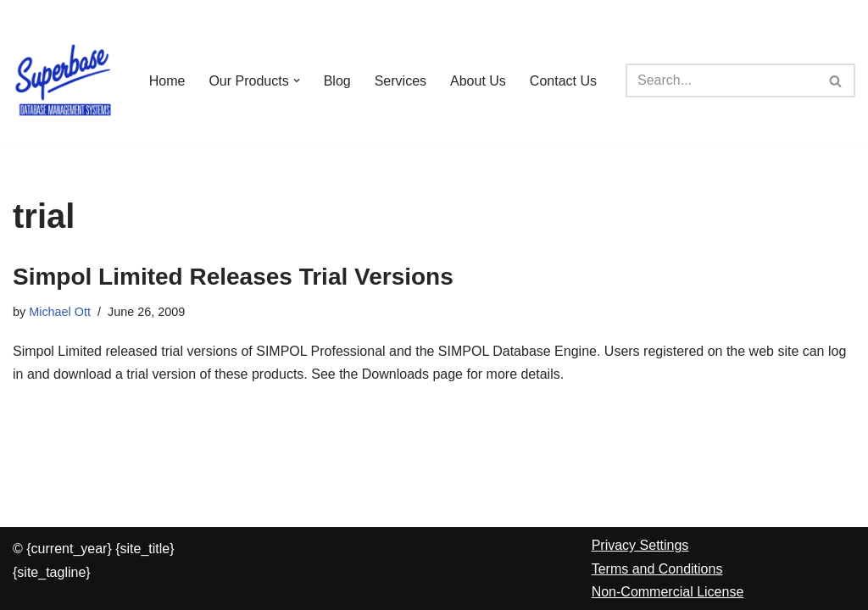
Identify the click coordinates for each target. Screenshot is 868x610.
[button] (297, 80)
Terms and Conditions (657, 569)
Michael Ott (60, 312)
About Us (478, 81)
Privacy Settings (640, 545)
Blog (337, 81)
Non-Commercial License (668, 592)
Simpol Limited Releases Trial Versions (233, 277)
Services (401, 81)
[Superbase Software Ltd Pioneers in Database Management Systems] (64, 80)
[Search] (721, 80)
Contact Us (563, 81)
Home (167, 81)
